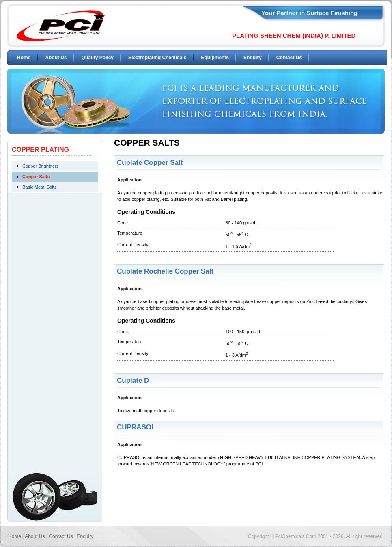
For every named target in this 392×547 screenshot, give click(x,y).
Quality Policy (98, 58)
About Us (56, 58)
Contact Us (289, 58)
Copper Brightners (40, 166)
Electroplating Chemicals (157, 58)
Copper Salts (36, 177)
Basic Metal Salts (39, 187)
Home (24, 58)
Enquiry (253, 58)
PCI (61, 26)
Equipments (215, 58)
